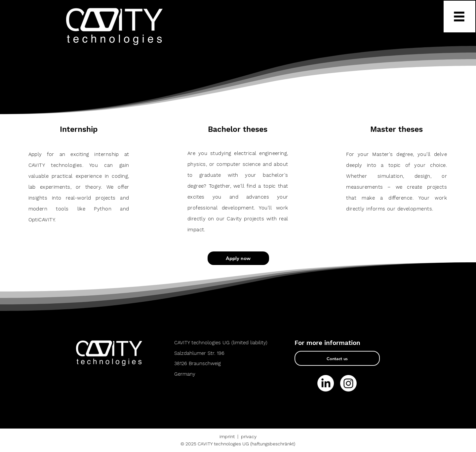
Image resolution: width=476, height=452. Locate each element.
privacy (249, 436)
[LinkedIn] (326, 383)
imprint (227, 436)
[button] (459, 17)
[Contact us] (337, 358)
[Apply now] (238, 258)
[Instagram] (348, 383)
